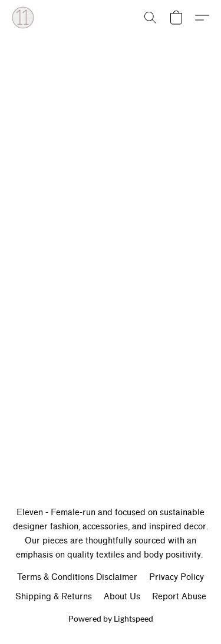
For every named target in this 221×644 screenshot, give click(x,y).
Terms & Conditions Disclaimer (77, 577)
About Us (122, 597)
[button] (24, 18)
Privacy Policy (177, 577)
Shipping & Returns (54, 597)
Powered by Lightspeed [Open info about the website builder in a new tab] (111, 618)
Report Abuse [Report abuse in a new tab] (179, 597)
